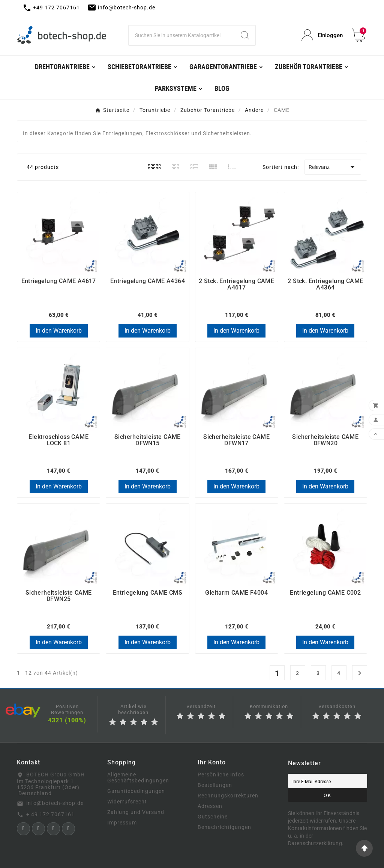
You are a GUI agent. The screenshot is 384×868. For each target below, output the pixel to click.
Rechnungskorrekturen (228, 796)
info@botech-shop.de (55, 803)
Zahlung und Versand (136, 812)
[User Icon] (322, 35)
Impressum (122, 823)
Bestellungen (215, 785)
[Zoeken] (182, 35)
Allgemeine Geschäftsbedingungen (138, 778)
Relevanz (333, 167)
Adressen (210, 806)
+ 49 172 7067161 (50, 814)
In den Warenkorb (59, 331)
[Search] (245, 35)
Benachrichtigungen (224, 827)
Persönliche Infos (221, 775)
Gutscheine (213, 817)
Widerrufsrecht (127, 802)
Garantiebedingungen (136, 791)
